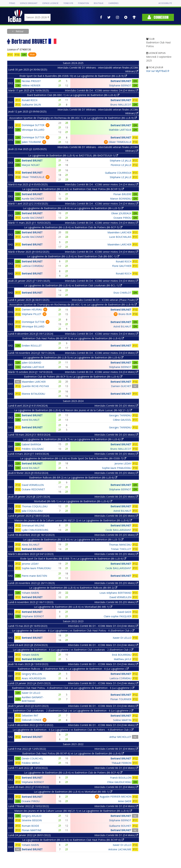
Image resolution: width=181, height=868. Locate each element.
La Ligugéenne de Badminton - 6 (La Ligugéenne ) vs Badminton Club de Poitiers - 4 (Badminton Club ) (73, 730)
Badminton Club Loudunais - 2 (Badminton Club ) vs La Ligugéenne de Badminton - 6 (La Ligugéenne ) (73, 710)
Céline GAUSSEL (122, 420)
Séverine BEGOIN (32, 820)
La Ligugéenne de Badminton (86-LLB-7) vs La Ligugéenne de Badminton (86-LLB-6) (73, 439)
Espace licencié (50, 3)
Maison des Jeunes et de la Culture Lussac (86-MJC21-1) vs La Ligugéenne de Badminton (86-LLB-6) (73, 811)
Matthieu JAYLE (123, 659)
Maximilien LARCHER (119, 232)
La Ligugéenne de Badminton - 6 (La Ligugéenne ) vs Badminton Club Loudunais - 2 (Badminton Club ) (73, 650)
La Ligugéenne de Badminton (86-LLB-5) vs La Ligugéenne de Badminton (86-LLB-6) (73, 357)
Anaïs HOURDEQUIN (34, 678)
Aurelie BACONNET (33, 199)
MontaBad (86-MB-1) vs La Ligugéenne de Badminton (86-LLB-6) (73, 501)
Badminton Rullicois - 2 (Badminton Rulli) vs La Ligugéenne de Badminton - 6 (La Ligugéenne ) (73, 669)
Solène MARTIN (122, 720)
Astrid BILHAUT (122, 326)
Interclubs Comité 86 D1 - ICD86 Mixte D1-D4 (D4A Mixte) (103, 626)
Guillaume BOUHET (120, 826)
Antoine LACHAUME (120, 849)
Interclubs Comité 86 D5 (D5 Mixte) (116, 406)
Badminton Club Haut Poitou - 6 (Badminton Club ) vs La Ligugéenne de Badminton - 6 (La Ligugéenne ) (73, 688)
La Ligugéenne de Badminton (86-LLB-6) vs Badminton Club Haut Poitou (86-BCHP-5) (73, 189)
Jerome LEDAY (123, 463)
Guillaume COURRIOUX (118, 173)
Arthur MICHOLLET (120, 737)
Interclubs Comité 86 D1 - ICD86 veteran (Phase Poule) (105, 300)
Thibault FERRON (121, 763)
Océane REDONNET (33, 489)
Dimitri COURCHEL (32, 758)
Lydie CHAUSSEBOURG (35, 530)
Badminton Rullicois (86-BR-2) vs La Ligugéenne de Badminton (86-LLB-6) (73, 477)
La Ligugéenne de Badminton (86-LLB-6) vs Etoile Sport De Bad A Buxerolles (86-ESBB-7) (73, 458)
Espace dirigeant (29, 3)
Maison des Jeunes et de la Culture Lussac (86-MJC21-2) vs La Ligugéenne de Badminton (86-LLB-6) (73, 520)
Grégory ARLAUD (32, 816)
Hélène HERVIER (31, 85)
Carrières (113, 3)
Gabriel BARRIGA (31, 444)
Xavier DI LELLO (122, 638)
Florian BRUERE (122, 194)
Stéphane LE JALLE (121, 161)
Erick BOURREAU (122, 655)
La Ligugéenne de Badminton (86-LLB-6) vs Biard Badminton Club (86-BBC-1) (73, 256)
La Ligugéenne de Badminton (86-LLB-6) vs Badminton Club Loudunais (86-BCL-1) (73, 285)
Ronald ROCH (30, 100)
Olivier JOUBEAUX (121, 213)
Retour (19, 31)
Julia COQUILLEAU (32, 511)
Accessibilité (165, 3)
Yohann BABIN (30, 593)
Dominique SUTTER (33, 125)
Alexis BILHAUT (31, 545)
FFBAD (12, 3)
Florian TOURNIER (121, 699)
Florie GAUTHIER (122, 266)
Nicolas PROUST (31, 81)
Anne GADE (125, 801)
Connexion (158, 17)
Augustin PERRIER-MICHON (116, 797)
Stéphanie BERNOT (120, 85)
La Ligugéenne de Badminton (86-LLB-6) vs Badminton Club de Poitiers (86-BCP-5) (73, 227)
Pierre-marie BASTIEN (34, 576)
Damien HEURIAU (32, 309)
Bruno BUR (125, 314)
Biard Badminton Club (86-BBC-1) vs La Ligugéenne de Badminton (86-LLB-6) (73, 95)
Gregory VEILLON (32, 674)
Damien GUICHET (121, 386)
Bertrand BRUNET (121, 81)
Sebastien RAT (30, 715)
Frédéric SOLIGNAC (33, 449)
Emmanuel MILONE (33, 525)
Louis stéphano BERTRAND (115, 593)
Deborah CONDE (32, 720)
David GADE (124, 612)
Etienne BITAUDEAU (33, 394)
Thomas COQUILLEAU (35, 506)
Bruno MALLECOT (121, 105)
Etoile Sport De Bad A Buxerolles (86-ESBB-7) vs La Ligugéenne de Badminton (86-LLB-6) (73, 559)
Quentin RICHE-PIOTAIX (35, 386)
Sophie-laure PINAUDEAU (117, 468)
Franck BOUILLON (121, 778)
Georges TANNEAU (120, 415)
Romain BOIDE (30, 826)
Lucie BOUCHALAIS (120, 237)
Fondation (83, 3)
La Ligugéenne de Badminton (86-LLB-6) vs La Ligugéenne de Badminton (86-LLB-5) (73, 208)
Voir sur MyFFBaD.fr (158, 71)
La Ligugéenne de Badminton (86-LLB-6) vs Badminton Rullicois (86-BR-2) (73, 588)
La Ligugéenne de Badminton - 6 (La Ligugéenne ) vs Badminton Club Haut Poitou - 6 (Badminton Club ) (73, 630)
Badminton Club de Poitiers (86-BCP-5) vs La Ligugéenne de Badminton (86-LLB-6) (73, 377)
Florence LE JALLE (121, 165)
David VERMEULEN (33, 485)
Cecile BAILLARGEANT (118, 530)
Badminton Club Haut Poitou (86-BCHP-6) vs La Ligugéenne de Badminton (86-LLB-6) (73, 753)
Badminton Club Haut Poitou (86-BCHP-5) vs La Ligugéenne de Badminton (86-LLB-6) (73, 338)
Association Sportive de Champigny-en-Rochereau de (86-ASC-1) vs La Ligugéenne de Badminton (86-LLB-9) (73, 118)
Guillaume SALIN (31, 105)
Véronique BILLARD (33, 130)
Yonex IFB (68, 3)
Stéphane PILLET (32, 314)
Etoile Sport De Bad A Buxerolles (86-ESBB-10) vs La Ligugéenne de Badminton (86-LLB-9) (73, 76)
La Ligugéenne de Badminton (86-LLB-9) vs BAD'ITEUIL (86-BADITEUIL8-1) (73, 155)
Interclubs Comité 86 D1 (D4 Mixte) (116, 749)
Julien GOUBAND (31, 363)
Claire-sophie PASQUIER (118, 616)
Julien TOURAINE (31, 142)
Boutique (99, 3)
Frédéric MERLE (31, 763)
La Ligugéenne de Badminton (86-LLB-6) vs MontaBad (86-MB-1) (73, 607)
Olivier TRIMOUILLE (120, 142)
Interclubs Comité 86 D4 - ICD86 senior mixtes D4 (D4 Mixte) (101, 90)
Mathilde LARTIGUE (120, 130)
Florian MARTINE (32, 830)
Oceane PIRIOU (122, 218)
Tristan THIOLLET (121, 549)
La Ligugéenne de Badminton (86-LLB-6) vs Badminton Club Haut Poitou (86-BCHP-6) (73, 840)
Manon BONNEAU (121, 199)
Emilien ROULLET (32, 346)
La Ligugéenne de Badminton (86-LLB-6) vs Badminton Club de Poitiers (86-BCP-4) (73, 772)
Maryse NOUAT (31, 165)
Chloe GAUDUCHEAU (119, 782)
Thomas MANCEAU (120, 545)
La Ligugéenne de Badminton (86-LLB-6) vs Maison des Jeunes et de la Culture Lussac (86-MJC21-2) (73, 410)
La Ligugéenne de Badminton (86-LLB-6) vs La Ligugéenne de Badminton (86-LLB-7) (73, 539)
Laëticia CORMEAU (33, 266)
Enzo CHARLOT (122, 293)
